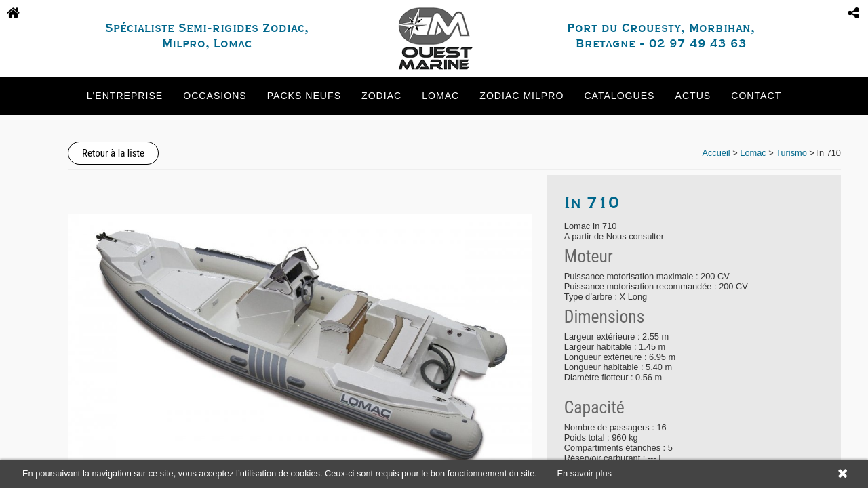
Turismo (791, 153)
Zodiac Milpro (521, 96)
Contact (756, 96)
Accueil (716, 153)
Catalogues (619, 96)
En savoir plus (585, 473)
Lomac (440, 96)
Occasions (215, 96)
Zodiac (381, 96)
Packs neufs (304, 96)
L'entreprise (125, 96)
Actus (693, 96)
